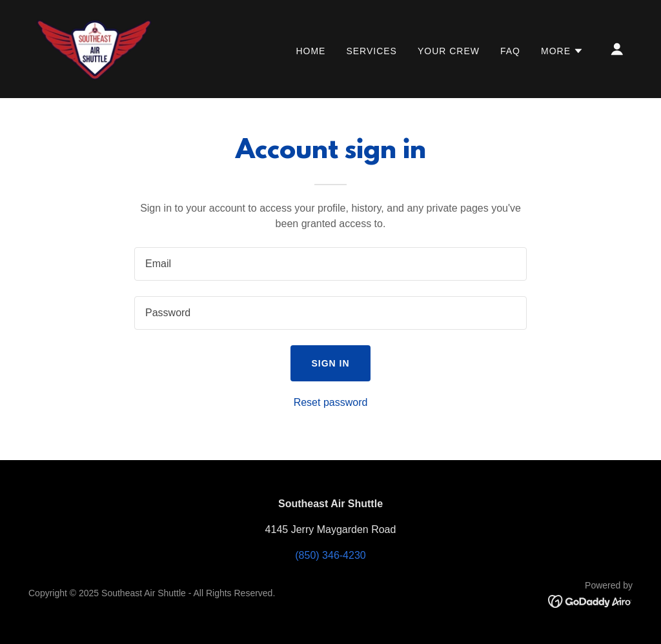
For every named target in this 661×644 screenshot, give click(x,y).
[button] (562, 51)
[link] (95, 48)
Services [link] (371, 51)
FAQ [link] (510, 51)
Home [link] (310, 51)
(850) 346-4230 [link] (330, 555)
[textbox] (330, 264)
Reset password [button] (331, 402)
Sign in (330, 363)
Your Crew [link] (449, 51)
